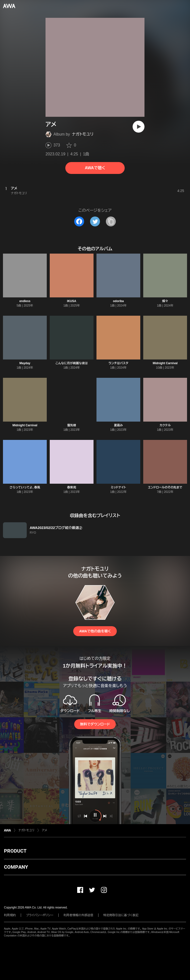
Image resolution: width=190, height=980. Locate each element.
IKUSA (72, 301)
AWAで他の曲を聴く (95, 631)
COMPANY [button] (16, 867)
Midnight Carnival (165, 363)
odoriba (119, 301)
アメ (45, 830)
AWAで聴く (95, 168)
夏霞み (119, 425)
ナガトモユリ (83, 134)
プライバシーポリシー (40, 915)
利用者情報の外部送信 (78, 915)
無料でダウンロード (95, 724)
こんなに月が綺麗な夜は (71, 363)
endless (25, 301)
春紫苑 (72, 487)
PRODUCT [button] (15, 851)
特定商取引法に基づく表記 (121, 915)
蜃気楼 (72, 425)
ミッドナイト (119, 487)
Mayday (25, 363)
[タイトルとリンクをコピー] (111, 221)
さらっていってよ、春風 (25, 487)
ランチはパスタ (118, 363)
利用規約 (10, 915)
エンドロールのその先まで (165, 487)
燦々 (165, 301)
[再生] (139, 127)
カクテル (165, 425)
